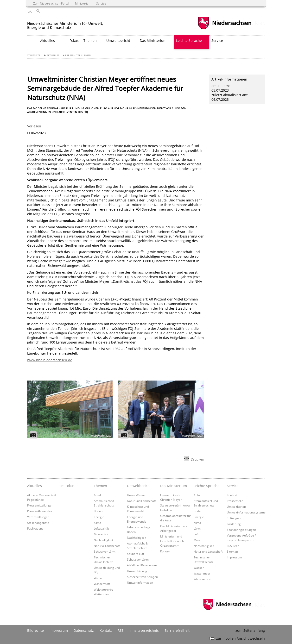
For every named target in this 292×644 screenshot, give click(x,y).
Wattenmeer (202, 573)
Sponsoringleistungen (241, 530)
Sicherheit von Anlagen (142, 577)
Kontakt (165, 551)
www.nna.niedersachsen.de (50, 360)
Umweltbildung (137, 571)
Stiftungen (234, 518)
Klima (98, 523)
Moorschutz (102, 534)
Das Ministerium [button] (153, 41)
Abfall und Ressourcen (142, 565)
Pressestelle (235, 501)
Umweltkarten (236, 506)
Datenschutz (84, 630)
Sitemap (232, 551)
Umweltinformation (140, 582)
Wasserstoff (102, 584)
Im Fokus (72, 41)
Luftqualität (101, 528)
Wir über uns (202, 579)
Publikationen (36, 528)
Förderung (234, 524)
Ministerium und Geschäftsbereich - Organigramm (173, 541)
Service (233, 486)
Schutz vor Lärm (105, 551)
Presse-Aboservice (40, 511)
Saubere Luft (136, 554)
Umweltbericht (139, 486)
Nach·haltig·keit (204, 546)
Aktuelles (53, 55)
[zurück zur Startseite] (65, 24)
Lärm (197, 528)
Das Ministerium (174, 486)
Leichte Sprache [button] (189, 41)
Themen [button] (90, 41)
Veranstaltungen (38, 517)
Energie (99, 517)
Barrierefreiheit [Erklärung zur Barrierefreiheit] (177, 630)
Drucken (197, 459)
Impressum (234, 557)
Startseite (34, 55)
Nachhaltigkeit (103, 540)
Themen (100, 486)
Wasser (99, 578)
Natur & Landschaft (107, 546)
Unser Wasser (136, 495)
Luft (196, 534)
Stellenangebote (38, 523)
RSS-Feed (233, 546)
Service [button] (217, 41)
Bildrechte (35, 630)
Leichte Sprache (206, 486)
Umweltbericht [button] (118, 41)
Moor (197, 540)
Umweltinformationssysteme (246, 512)
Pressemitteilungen (78, 55)
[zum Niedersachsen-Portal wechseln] (225, 28)
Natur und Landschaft (141, 501)
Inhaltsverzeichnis (144, 630)
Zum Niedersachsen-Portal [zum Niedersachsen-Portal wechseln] (51, 3)
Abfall (98, 495)
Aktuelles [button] (48, 41)
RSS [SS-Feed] (121, 630)
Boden (98, 511)
